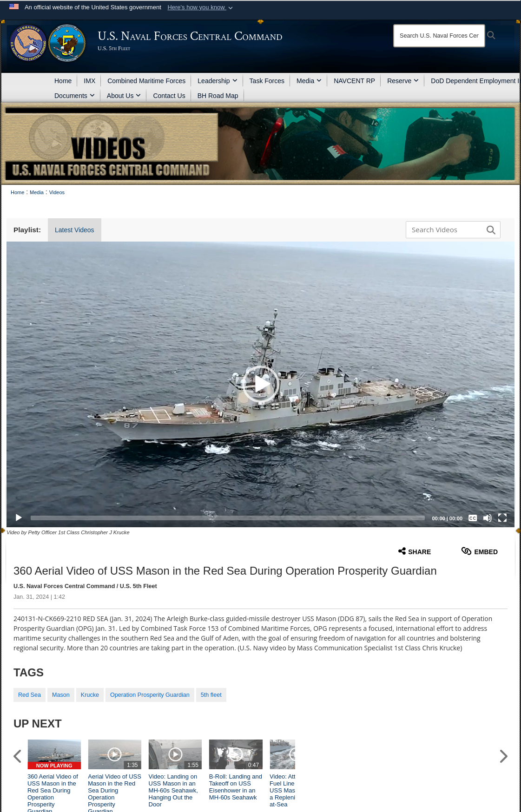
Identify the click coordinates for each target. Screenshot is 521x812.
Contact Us (169, 96)
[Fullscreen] (502, 518)
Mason (61, 695)
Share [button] (415, 551)
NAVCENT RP (354, 81)
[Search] (439, 36)
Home (63, 81)
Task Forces (267, 81)
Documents (75, 96)
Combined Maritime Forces (146, 81)
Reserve (403, 81)
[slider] (228, 518)
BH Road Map (218, 96)
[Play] (19, 518)
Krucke (90, 695)
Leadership (217, 81)
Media (309, 81)
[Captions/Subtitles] (473, 518)
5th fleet (211, 695)
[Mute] (488, 518)
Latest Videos (75, 230)
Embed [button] (479, 551)
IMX (89, 81)
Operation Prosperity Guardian (150, 695)
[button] (201, 7)
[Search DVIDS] (451, 229)
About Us (124, 96)
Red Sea (30, 695)
